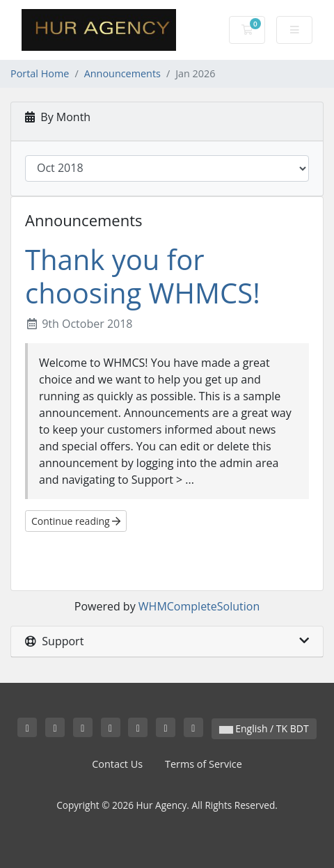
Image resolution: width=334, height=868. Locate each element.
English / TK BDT (264, 728)
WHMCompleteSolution (199, 606)
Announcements (122, 73)
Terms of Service (204, 764)
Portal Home (40, 73)
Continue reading (76, 521)
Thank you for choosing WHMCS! (143, 276)
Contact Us (117, 764)
